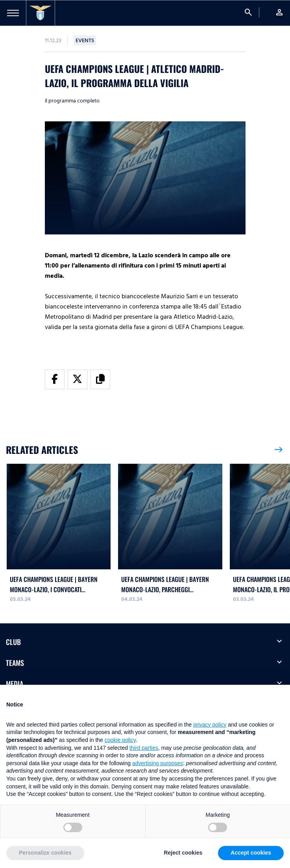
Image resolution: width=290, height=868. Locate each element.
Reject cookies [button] (183, 853)
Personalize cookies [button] (45, 853)
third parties (144, 748)
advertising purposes (158, 763)
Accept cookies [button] (251, 853)
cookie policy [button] (120, 740)
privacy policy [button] (210, 725)
